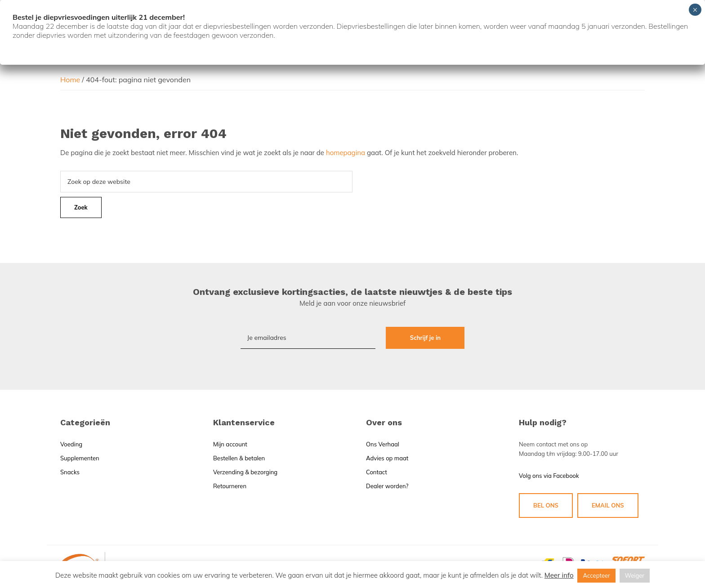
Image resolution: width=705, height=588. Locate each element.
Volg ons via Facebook (549, 476)
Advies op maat (387, 458)
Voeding (71, 444)
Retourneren (230, 486)
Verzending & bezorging (245, 472)
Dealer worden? (387, 486)
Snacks (70, 472)
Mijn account (230, 444)
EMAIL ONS (608, 505)
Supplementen (80, 458)
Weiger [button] (635, 575)
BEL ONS (546, 505)
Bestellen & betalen (239, 458)
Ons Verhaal (383, 444)
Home (70, 80)
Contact (377, 472)
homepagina (346, 153)
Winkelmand (614, 59)
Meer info (559, 575)
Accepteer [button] (596, 575)
